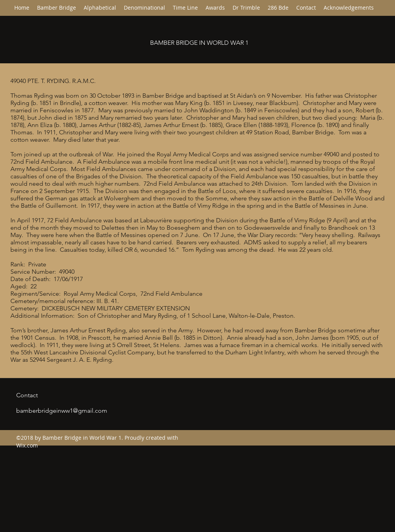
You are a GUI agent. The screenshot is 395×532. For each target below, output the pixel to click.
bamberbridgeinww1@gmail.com (62, 411)
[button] (144, 8)
